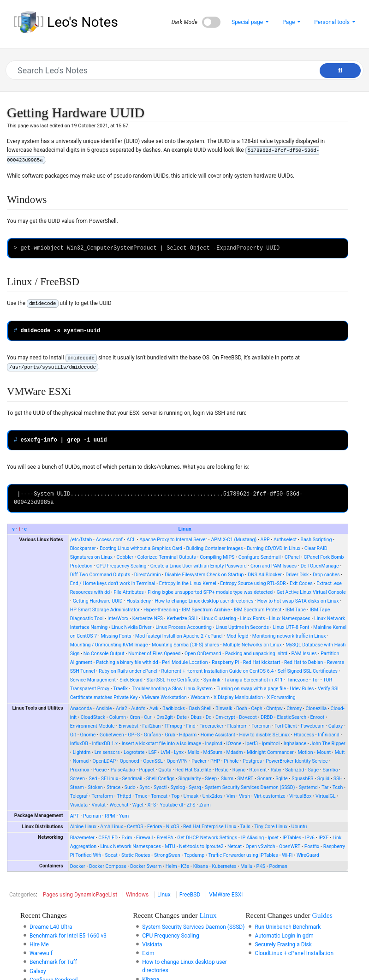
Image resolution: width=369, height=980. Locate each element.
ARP (265, 540)
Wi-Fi (287, 855)
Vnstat (98, 805)
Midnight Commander (270, 752)
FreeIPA (165, 838)
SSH (338, 779)
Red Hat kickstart (262, 662)
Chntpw (274, 708)
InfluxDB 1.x (105, 744)
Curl (148, 717)
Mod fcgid (237, 636)
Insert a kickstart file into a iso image (161, 744)
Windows (137, 895)
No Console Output (104, 654)
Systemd (308, 787)
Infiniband (328, 735)
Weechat (119, 805)
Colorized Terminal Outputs (166, 557)
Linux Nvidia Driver (132, 627)
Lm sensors (107, 752)
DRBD (267, 717)
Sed (93, 779)
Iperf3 (252, 744)
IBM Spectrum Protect (258, 610)
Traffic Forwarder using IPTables (243, 855)
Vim (231, 796)
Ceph (256, 708)
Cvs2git (164, 717)
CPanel (292, 557)
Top (175, 796)
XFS (152, 805)
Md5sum (213, 752)
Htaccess (304, 735)
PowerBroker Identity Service (297, 761)
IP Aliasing (253, 838)
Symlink (212, 680)
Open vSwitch (261, 846)
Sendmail (132, 779)
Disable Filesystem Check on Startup (204, 575)
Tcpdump (194, 855)
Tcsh (338, 787)
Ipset (273, 838)
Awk (154, 708)
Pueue (100, 770)
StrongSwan (167, 855)
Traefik (120, 689)
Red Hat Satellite (193, 770)
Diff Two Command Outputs (100, 575)
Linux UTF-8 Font (291, 627)
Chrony (294, 708)
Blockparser (83, 548)
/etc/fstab (81, 540)
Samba (330, 770)
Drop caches (326, 575)
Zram (205, 805)
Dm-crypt (225, 717)
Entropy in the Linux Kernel (188, 583)
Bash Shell (200, 708)
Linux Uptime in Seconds (242, 627)
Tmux (141, 796)
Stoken (95, 787)
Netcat (235, 846)
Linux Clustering (219, 618)
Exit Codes (301, 583)
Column (118, 717)
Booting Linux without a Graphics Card (141, 548)
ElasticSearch (292, 717)
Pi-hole (231, 761)
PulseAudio (123, 770)
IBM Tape (296, 610)
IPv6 (310, 838)
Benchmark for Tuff (53, 962)
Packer (199, 761)
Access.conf (109, 540)
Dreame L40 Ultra (51, 927)
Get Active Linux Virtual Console (311, 592)
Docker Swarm (146, 866)
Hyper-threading (161, 610)
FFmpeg (173, 726)
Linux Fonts (252, 618)
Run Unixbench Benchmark (288, 927)
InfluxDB (79, 744)
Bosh (242, 708)
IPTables (292, 838)
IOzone (234, 744)
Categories (23, 895)
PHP (215, 761)
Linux (185, 529)
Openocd (130, 761)
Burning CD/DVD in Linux (274, 548)
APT (75, 816)
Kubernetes (224, 866)
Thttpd (124, 796)
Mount (324, 752)
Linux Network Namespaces (131, 846)
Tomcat (159, 796)
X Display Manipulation (238, 697)
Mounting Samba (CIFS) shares (185, 645)
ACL (131, 540)
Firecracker (211, 726)
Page (289, 22)
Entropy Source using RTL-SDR (253, 583)
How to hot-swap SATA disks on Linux (298, 601)
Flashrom (238, 726)
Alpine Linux (83, 827)
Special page (248, 22)
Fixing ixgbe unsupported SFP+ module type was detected (210, 592)
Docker (78, 866)
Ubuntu (299, 827)
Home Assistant (218, 735)
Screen (77, 779)
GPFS (134, 735)
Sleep (211, 779)
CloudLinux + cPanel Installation (294, 953)
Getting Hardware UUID (98, 601)
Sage (314, 770)
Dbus (196, 717)
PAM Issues (304, 654)
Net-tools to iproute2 (201, 846)
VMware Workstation (164, 697)
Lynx (179, 752)
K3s (185, 866)
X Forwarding (281, 697)
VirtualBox (300, 796)
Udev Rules (302, 689)
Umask (191, 796)
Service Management (93, 680)
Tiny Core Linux (271, 827)
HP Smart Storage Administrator (105, 610)
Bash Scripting (316, 540)
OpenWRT (290, 846)
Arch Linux (111, 827)
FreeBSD (190, 895)
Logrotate (134, 752)
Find (191, 726)
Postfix (312, 846)
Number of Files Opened (154, 654)
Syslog (178, 787)
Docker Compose (108, 866)
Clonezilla (316, 708)
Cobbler (125, 557)
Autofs (138, 708)
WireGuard (308, 855)
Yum (124, 816)
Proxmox (80, 770)
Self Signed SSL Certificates (308, 671)
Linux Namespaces (290, 618)
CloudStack (93, 717)
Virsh (244, 796)
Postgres (252, 761)
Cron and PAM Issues (274, 566)
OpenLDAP (104, 761)
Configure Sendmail (260, 557)
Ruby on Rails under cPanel (128, 671)
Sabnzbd (295, 770)
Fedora (155, 827)
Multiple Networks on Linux (252, 645)
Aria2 (122, 708)
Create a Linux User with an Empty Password (199, 566)
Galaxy (336, 726)
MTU (170, 846)
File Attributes (129, 592)
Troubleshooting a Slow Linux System (172, 689)
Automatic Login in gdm (284, 936)
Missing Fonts (116, 636)
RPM (110, 816)
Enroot (318, 717)
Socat (111, 855)
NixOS (173, 827)
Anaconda (81, 708)
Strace (113, 787)
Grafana (152, 735)
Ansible (104, 708)
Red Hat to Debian (304, 662)
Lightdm (82, 752)
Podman (278, 866)
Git (73, 735)
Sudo (130, 787)
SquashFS (302, 779)
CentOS (135, 827)
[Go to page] (340, 71)
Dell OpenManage (320, 566)
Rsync (239, 770)
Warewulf (41, 953)
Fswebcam (312, 726)
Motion (305, 752)
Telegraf (79, 796)
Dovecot (248, 717)
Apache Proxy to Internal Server (173, 540)
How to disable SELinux (264, 735)
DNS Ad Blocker (265, 575)
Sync (145, 787)
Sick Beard (131, 680)
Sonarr (265, 779)
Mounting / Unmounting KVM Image (109, 645)
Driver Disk (297, 575)
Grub (170, 735)
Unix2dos (213, 796)
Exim (127, 838)
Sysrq (195, 787)
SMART (246, 779)
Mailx (193, 752)
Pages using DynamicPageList (80, 895)
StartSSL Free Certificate (173, 680)
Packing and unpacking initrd (256, 654)
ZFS (191, 805)
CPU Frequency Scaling (122, 566)
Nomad (81, 761)
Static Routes (136, 855)
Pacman (92, 816)
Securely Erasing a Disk (283, 944)
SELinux (110, 779)
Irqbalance (295, 744)
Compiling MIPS (217, 557)
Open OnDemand (203, 654)
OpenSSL (153, 761)
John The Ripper (327, 744)
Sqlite (281, 779)
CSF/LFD (108, 838)
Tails (245, 827)
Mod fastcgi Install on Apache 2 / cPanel (179, 636)
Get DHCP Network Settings (207, 838)
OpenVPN (177, 761)
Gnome (88, 735)
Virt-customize (269, 796)
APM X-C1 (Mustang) (234, 540)
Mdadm (234, 752)
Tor (315, 680)
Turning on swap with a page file (252, 689)
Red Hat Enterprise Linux (210, 827)
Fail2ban (151, 726)
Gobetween (112, 735)
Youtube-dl (172, 805)
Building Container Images (214, 548)
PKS (261, 866)
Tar (325, 787)
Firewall (144, 838)
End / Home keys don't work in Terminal (113, 583)
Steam (77, 787)
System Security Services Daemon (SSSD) (250, 787)
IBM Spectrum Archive (206, 610)
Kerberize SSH (182, 618)
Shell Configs (160, 779)
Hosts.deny (139, 601)
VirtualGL (326, 796)
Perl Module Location (185, 662)
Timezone (298, 680)
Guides (322, 915)
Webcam (200, 697)
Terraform (103, 796)
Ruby (276, 770)
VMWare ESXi (226, 895)
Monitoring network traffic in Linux (289, 636)
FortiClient (286, 726)
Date (182, 717)
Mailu (246, 866)
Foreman (261, 726)
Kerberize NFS (148, 618)
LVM (165, 752)
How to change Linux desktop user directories (204, 601)
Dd (209, 717)
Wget (138, 805)
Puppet (147, 770)
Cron (135, 717)
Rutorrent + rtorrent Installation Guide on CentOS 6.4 (217, 671)
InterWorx (118, 618)
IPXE (323, 838)
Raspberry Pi (225, 662)
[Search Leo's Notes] (180, 70)
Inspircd (214, 744)
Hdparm (188, 735)
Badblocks (174, 708)
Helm (171, 866)
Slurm (227, 779)
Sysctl (160, 787)
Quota (165, 770)
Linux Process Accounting (184, 627)
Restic (222, 770)
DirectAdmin (148, 575)
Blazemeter (82, 838)
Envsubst (128, 726)
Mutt (340, 752)
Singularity (190, 779)
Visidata (79, 805)
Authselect (285, 540)
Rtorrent (258, 770)
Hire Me (39, 944)
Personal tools (333, 22)
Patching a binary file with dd (127, 662)
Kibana (201, 866)
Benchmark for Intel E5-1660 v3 (68, 936)
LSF (153, 752)
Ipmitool (271, 744)
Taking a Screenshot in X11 (253, 680)
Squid (324, 779)
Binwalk (224, 708)
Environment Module (92, 726)
